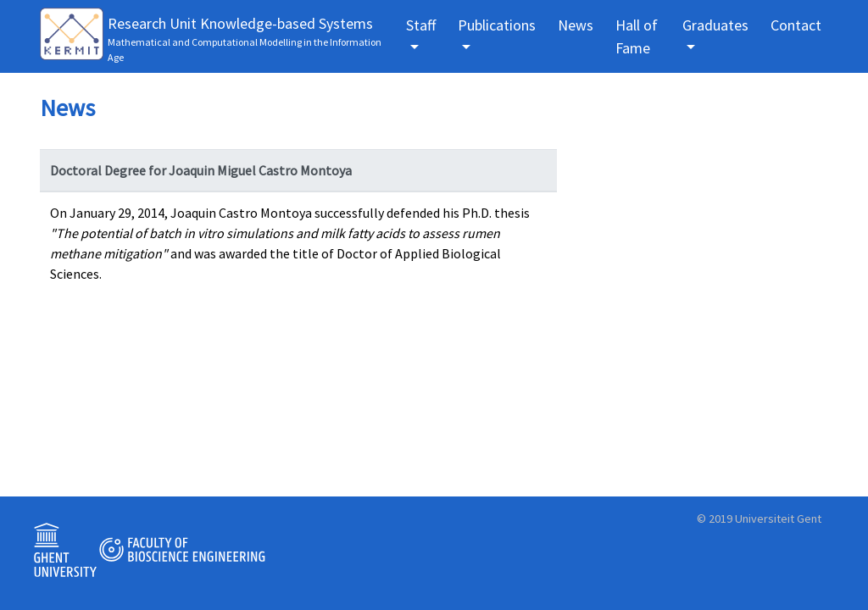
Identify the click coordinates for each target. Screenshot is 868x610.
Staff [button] (421, 25)
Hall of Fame (637, 36)
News (576, 25)
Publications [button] (497, 25)
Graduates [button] (715, 25)
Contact (796, 25)
